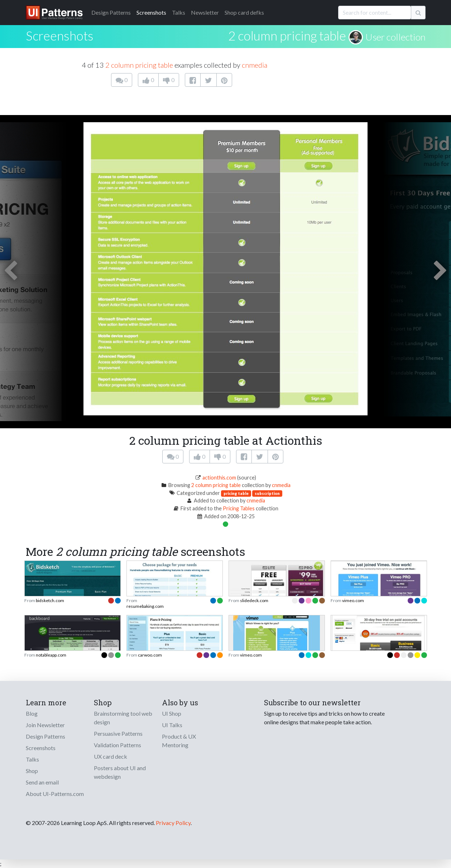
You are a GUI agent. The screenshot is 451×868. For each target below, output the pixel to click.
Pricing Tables (239, 508)
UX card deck (111, 756)
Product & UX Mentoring (179, 741)
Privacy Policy (173, 823)
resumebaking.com (145, 606)
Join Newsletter (45, 725)
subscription (267, 493)
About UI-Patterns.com (55, 794)
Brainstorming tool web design (123, 718)
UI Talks (172, 725)
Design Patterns (45, 736)
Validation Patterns (117, 745)
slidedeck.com (254, 600)
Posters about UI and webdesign (120, 772)
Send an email (42, 782)
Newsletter (205, 12)
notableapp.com (51, 655)
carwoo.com (150, 655)
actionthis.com (219, 478)
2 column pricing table (287, 35)
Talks (179, 12)
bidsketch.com (50, 600)
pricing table (236, 493)
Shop (32, 771)
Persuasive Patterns (118, 733)
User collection (395, 37)
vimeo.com (353, 600)
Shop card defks (244, 12)
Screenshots (151, 12)
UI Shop (172, 713)
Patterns (111, 12)
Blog (32, 713)
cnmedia (255, 65)
